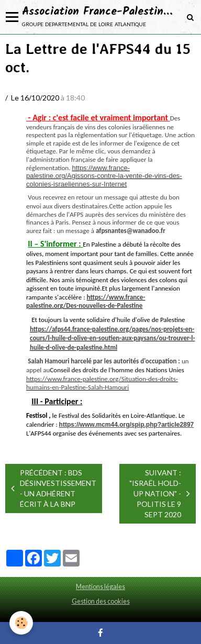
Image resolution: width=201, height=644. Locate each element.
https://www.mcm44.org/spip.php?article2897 (127, 425)
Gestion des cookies (101, 601)
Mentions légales (100, 587)
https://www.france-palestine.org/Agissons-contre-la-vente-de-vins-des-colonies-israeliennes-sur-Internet (104, 176)
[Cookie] (21, 623)
